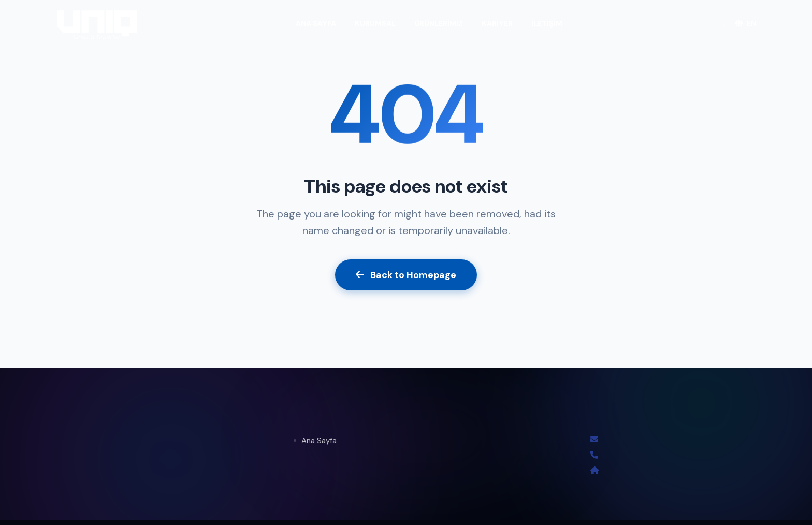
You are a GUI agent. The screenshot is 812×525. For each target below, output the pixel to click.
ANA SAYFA (316, 23)
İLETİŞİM (547, 23)
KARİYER (497, 23)
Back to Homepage (406, 275)
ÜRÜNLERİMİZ (439, 23)
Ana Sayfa (319, 441)
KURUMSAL (375, 23)
